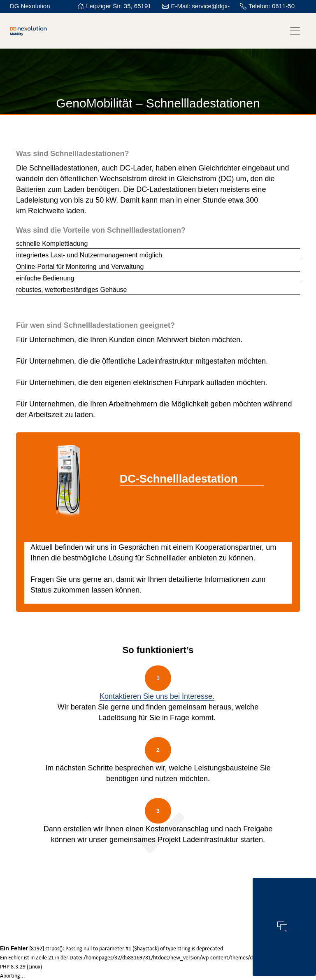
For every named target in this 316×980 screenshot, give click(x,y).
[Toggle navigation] (295, 31)
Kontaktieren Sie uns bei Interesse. (157, 696)
